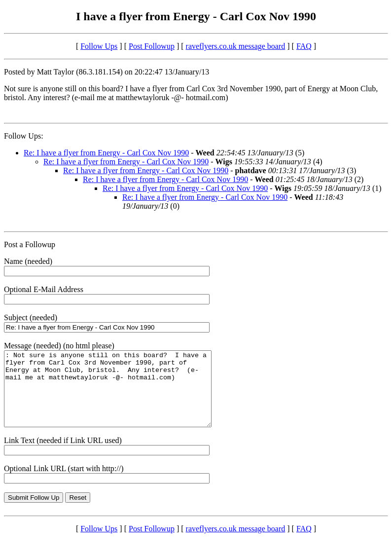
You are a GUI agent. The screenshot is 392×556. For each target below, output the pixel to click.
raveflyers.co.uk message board (236, 46)
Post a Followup (30, 244)
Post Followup (152, 46)
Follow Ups (99, 46)
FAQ (304, 46)
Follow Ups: (24, 136)
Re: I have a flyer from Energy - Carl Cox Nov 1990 (106, 153)
